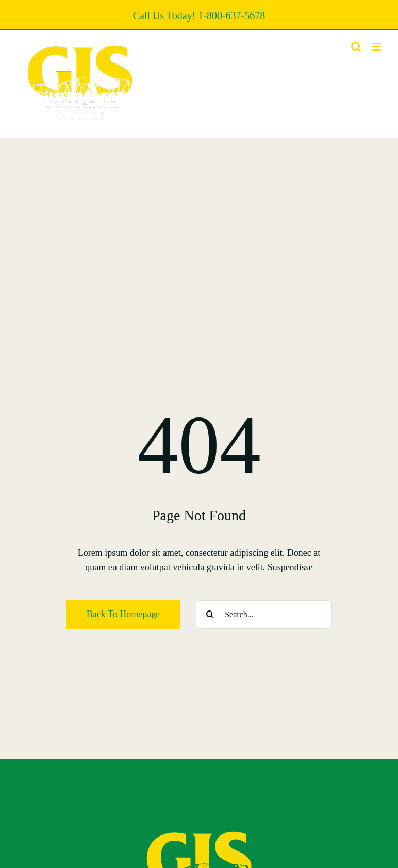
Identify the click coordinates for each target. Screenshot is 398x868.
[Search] (210, 614)
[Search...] (264, 614)
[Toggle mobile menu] (377, 47)
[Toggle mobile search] (356, 47)
